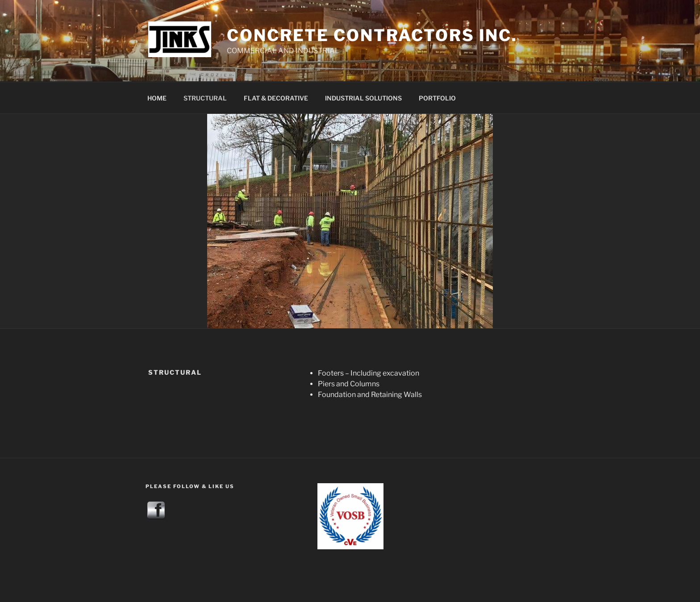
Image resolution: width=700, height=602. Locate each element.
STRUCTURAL (205, 98)
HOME (157, 98)
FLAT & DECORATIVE (276, 98)
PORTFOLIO (437, 98)
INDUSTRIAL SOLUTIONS (363, 98)
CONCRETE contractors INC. (372, 35)
